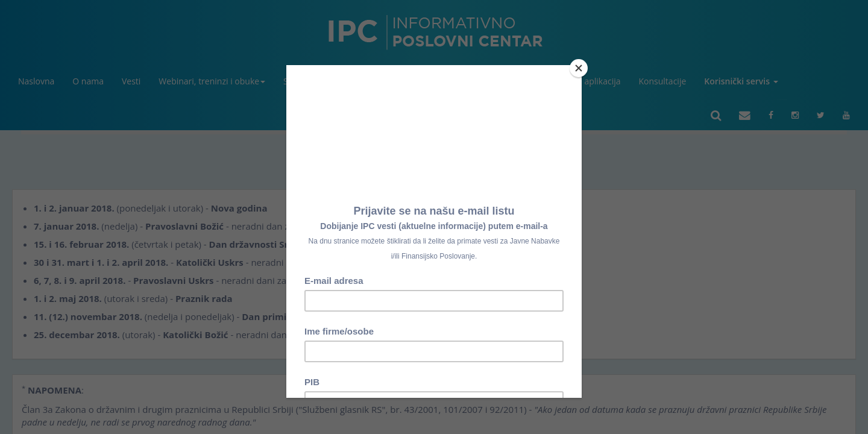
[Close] (579, 68)
